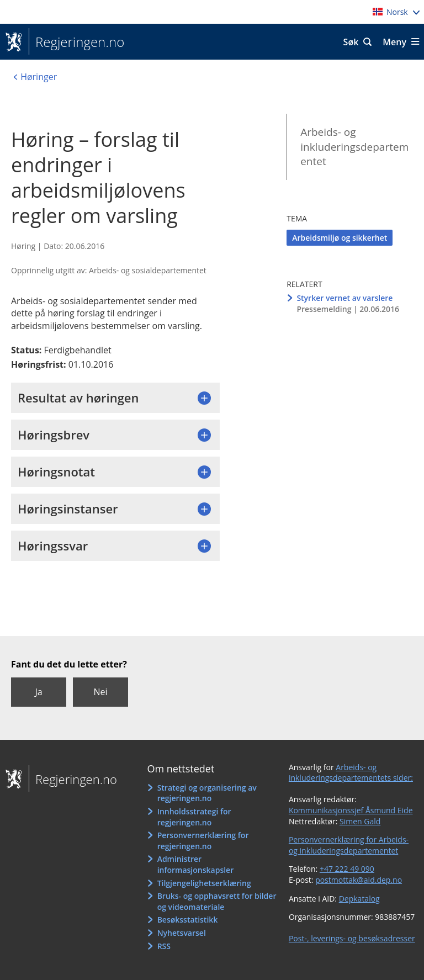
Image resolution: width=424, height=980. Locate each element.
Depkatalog (359, 899)
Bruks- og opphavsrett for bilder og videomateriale (217, 901)
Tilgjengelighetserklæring (204, 883)
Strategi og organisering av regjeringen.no (207, 793)
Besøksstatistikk (188, 920)
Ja (38, 692)
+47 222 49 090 (347, 869)
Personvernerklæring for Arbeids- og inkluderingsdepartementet (349, 845)
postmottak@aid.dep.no (359, 880)
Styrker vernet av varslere (344, 298)
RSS (164, 946)
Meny (394, 42)
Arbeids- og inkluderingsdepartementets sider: (351, 773)
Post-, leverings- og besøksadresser (352, 938)
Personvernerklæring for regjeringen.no (203, 841)
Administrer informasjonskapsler (196, 864)
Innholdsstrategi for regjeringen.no (194, 817)
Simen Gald (360, 821)
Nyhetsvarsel (182, 933)
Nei (100, 692)
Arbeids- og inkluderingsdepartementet (354, 147)
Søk (351, 42)
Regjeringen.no (76, 42)
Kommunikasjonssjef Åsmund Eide (351, 810)
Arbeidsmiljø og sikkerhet (340, 238)
